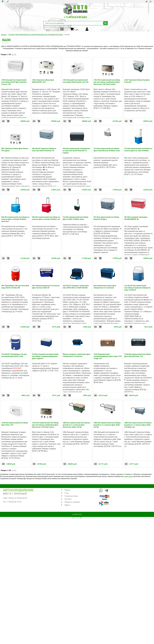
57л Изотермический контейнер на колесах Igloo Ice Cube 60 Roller (138, 148)
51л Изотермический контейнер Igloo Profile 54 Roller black (76, 217)
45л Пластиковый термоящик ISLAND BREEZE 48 (136, 217)
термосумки (128, 476)
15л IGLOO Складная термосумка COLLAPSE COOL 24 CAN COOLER (76, 286)
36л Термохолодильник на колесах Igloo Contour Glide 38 (46, 286)
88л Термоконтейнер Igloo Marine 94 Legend (15, 148)
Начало (4, 35)
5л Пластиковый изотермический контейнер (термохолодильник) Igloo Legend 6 (45, 354)
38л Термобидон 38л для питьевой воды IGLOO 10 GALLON (15, 286)
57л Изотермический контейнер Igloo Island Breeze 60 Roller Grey (107, 148)
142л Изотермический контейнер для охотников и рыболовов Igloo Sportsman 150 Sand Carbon (107, 80)
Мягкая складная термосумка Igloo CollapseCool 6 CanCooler (77, 354)
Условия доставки (71, 496)
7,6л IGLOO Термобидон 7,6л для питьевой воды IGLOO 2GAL (14, 354)
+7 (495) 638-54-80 (14, 502)
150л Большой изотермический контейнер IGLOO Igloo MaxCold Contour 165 (14, 80)
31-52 (14, 54)
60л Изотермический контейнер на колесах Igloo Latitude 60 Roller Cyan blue (15, 217)
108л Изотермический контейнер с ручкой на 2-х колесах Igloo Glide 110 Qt (107, 423)
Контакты (68, 499)
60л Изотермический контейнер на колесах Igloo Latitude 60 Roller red (46, 217)
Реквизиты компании (72, 502)
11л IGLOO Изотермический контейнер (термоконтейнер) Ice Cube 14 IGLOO (137, 286)
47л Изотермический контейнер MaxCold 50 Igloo (106, 217)
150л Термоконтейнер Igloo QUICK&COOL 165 (43, 80)
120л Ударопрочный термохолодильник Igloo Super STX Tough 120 (108, 354)
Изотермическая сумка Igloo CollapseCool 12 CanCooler (105, 286)
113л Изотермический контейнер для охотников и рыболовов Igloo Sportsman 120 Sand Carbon (45, 423)
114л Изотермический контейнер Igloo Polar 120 (15, 423)
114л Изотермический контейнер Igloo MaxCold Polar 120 (138, 354)
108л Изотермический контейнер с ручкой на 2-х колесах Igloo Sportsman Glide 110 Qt (77, 423)
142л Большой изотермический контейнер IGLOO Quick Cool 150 (76, 80)
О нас (67, 493)
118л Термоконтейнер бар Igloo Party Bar (137, 80)
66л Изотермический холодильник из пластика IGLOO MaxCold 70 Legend (76, 148)
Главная (67, 490)
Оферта (67, 505)
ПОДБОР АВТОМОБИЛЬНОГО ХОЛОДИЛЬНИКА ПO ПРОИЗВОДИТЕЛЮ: (36, 35)
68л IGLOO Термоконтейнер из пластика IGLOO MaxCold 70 (44, 148)
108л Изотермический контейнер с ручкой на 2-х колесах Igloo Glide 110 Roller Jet (138, 423)
